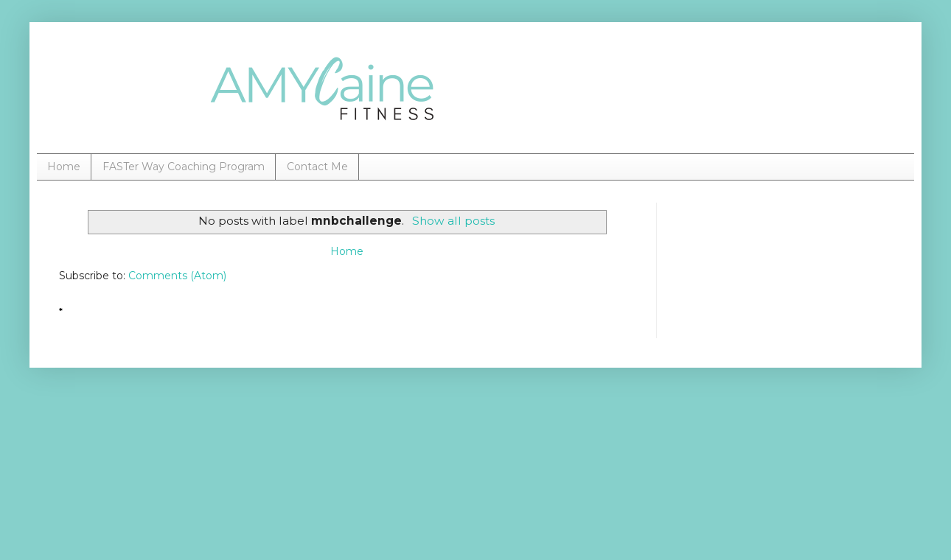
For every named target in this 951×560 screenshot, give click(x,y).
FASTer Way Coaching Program (184, 167)
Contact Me (317, 167)
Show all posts (453, 221)
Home (64, 167)
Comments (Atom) (177, 276)
